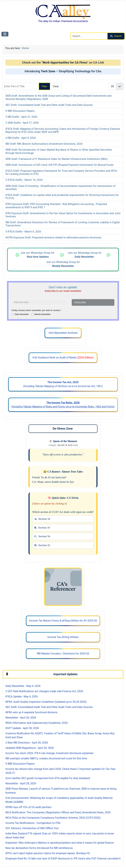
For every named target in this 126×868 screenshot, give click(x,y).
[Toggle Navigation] (5, 34)
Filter (44, 86)
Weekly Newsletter (43, 314)
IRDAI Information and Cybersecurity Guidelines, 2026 (37, 723)
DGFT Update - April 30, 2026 (22, 728)
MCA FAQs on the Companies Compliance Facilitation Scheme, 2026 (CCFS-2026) (53, 818)
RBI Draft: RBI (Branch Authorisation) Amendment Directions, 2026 (44, 144)
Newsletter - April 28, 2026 (21, 783)
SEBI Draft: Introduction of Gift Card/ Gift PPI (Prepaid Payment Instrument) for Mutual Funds (59, 165)
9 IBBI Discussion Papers (20, 111)
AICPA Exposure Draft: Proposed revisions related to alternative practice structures (53, 237)
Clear (56, 86)
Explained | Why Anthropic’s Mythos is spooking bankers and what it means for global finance (60, 843)
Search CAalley (79, 31)
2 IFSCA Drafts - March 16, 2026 (24, 180)
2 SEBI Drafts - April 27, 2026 (22, 123)
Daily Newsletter (22, 314)
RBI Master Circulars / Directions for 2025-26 (63, 654)
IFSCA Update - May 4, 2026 (22, 697)
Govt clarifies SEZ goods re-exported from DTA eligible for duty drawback (48, 778)
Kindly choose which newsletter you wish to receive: (37, 310)
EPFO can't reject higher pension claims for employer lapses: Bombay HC (48, 853)
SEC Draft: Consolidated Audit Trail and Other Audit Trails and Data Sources (49, 105)
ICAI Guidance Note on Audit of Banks (63, 358)
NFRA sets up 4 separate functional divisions (31, 712)
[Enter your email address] (40, 302)
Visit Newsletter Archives (63, 333)
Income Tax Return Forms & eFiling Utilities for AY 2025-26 (63, 621)
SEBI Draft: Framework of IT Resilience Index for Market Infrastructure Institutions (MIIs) (57, 159)
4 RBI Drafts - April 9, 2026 (21, 138)
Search (116, 36)
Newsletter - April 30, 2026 (21, 718)
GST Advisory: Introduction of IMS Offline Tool (32, 828)
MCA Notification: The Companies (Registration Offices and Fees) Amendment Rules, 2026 (58, 812)
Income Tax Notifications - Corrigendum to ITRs (33, 823)
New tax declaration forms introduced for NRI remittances (39, 848)
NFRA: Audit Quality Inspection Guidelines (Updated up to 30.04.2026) (46, 702)
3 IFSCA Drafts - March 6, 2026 (23, 232)
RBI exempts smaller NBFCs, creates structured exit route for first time (46, 758)
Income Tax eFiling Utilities (63, 637)
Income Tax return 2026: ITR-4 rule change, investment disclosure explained (49, 753)
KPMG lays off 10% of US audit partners (28, 807)
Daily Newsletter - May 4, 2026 (23, 686)
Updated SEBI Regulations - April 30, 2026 (30, 748)
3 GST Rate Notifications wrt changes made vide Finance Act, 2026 (44, 691)
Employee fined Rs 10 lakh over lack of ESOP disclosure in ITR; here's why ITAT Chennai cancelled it (63, 859)
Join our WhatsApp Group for (38, 255)
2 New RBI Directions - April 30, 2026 (27, 743)
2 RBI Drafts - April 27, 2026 (21, 117)
